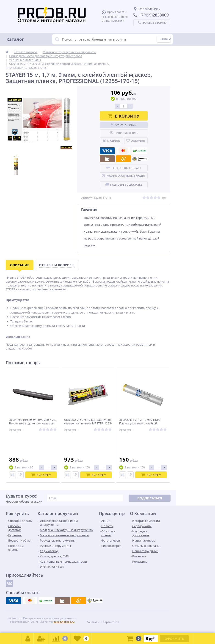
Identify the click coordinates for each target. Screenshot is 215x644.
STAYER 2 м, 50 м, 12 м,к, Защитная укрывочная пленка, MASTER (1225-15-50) (86, 424)
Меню (166, 39)
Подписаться (150, 498)
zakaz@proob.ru (64, 622)
